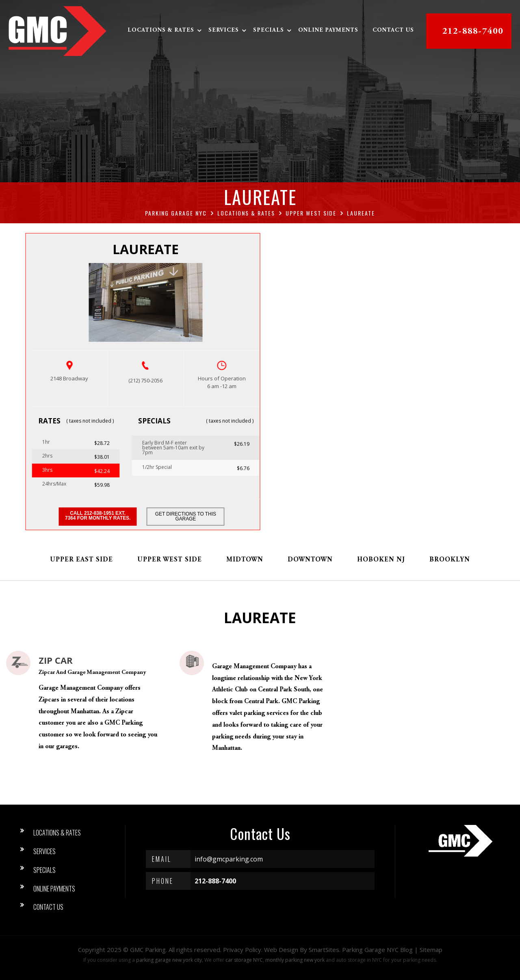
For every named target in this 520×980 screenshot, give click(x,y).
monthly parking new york (295, 960)
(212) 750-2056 (145, 380)
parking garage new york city (169, 960)
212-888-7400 (473, 32)
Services (224, 31)
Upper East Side (81, 560)
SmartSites (324, 950)
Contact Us (394, 31)
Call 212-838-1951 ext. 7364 (97, 516)
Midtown (245, 560)
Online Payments (329, 31)
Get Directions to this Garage (186, 517)
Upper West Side (170, 560)
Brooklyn (450, 560)
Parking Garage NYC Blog (377, 950)
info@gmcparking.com (229, 859)
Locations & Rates (161, 31)
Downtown (310, 560)
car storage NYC (244, 960)
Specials (269, 31)
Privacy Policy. (243, 950)
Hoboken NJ (381, 560)
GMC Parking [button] (148, 950)
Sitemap (431, 950)
